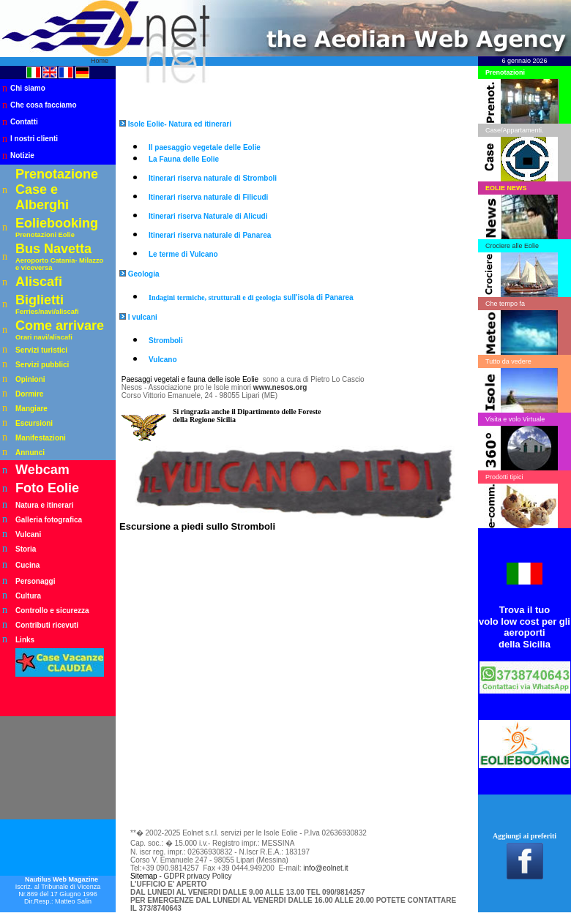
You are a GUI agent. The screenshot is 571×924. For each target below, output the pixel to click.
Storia (26, 549)
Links (25, 640)
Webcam (42, 470)
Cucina (27, 565)
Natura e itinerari (44, 505)
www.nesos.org (280, 387)
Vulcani (28, 534)
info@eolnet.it (325, 868)
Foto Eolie (47, 488)
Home (100, 61)
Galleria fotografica (49, 520)
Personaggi (35, 581)
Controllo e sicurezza (52, 611)
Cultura (28, 596)
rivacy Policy (212, 876)
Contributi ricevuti (47, 625)
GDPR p (178, 876)
